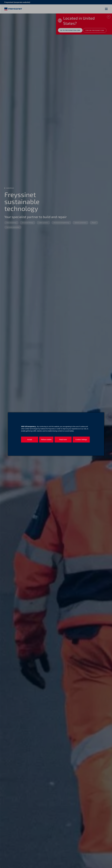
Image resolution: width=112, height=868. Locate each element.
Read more (59, 440)
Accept (28, 440)
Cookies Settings (74, 440)
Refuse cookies (44, 440)
